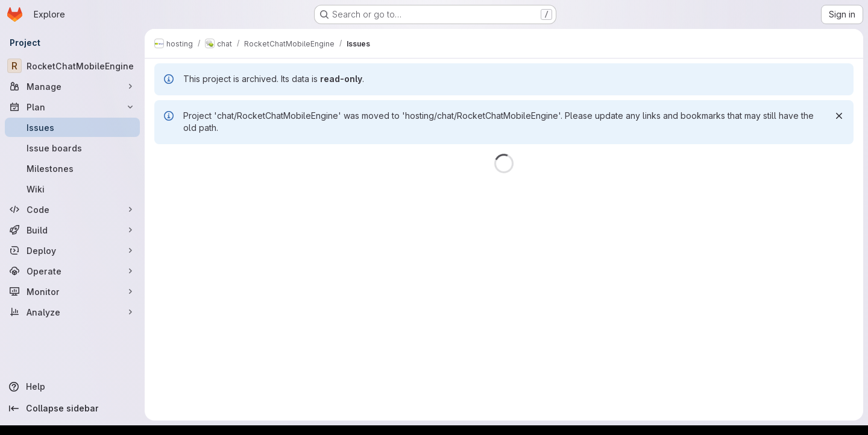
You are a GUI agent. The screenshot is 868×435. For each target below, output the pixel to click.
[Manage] (72, 86)
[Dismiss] (839, 116)
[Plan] (72, 107)
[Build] (72, 230)
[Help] (72, 387)
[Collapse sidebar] (72, 408)
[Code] (72, 209)
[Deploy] (72, 250)
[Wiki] (72, 189)
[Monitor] (72, 291)
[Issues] (72, 127)
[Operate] (72, 271)
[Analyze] (72, 312)
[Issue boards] (72, 148)
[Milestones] (72, 168)
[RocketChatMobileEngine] (72, 66)
